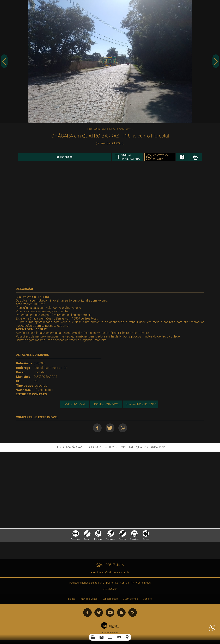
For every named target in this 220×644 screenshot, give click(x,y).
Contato (147, 600)
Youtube (110, 614)
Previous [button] (4, 62)
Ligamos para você (106, 404)
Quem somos (130, 600)
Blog (121, 614)
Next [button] (216, 62)
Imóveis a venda (89, 600)
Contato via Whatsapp (148, 157)
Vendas (97, 129)
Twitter (110, 428)
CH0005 (129, 129)
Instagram (133, 614)
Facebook (97, 428)
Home (72, 600)
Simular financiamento (117, 157)
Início (90, 129)
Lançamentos (110, 600)
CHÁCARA (121, 129)
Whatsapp (124, 428)
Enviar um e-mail (74, 404)
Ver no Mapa (143, 584)
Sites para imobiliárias (110, 633)
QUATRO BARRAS (109, 129)
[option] (110, 62)
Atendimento (212, 628)
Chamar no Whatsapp (141, 404)
